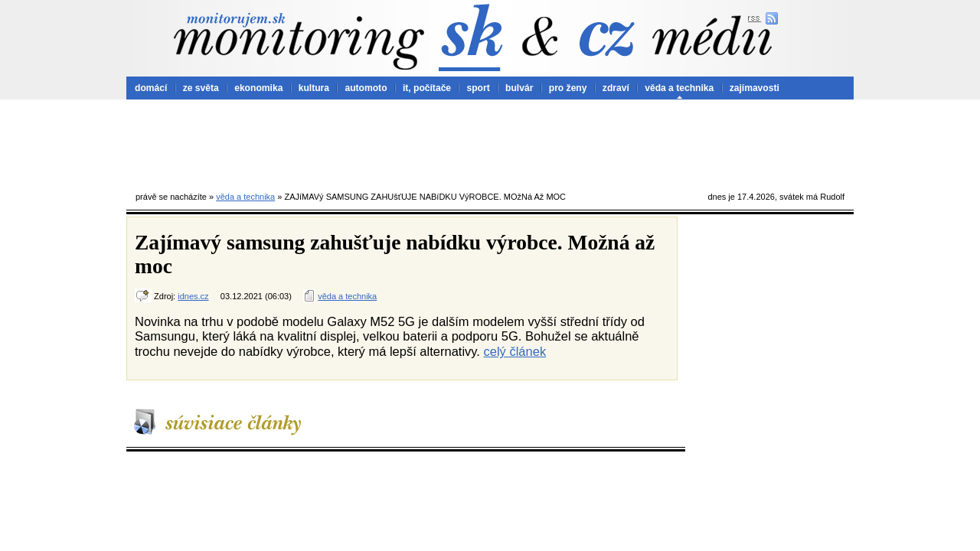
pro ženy (568, 88)
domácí (151, 88)
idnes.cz (193, 296)
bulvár (519, 88)
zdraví (616, 88)
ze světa (201, 88)
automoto (366, 88)
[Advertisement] (490, 142)
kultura (314, 88)
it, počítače (427, 88)
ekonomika (258, 88)
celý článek (515, 351)
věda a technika (679, 88)
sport (478, 88)
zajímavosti (755, 88)
